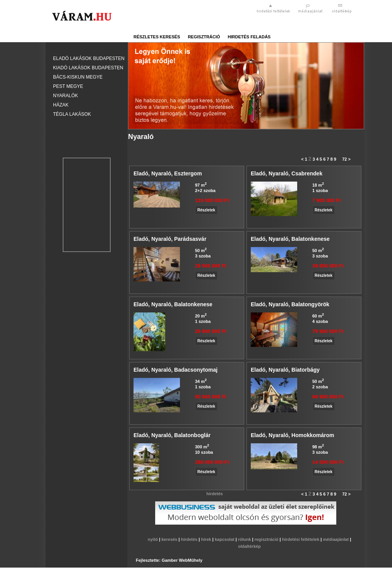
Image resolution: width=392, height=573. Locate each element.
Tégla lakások (72, 114)
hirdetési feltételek (301, 539)
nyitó (153, 539)
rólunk (245, 539)
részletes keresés (157, 37)
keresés (170, 539)
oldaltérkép (249, 546)
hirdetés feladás (249, 37)
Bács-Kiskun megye (78, 77)
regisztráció (204, 37)
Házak (61, 105)
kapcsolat (225, 539)
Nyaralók (65, 96)
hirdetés (190, 539)
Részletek (206, 210)
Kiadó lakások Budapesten (88, 68)
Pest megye (68, 86)
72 (344, 159)
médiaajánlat (336, 539)
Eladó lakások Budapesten (89, 58)
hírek (206, 539)
